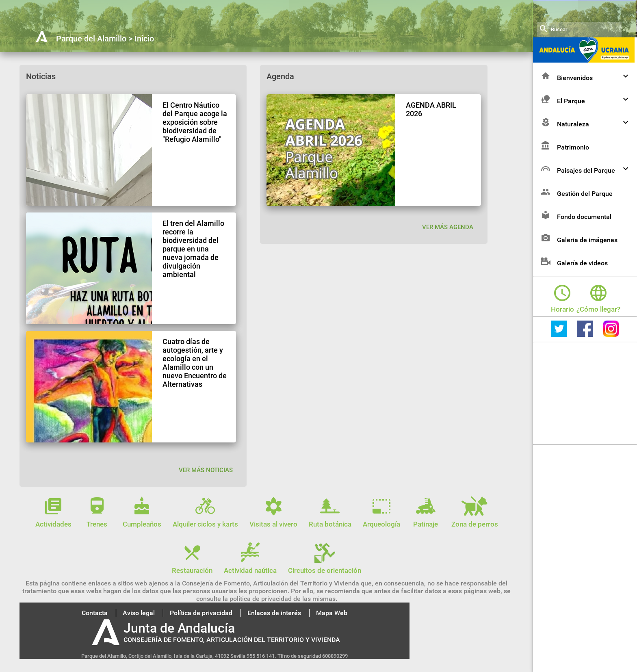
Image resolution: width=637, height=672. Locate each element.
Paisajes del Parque (586, 183)
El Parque (586, 114)
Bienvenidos (586, 90)
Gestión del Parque (576, 206)
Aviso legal (139, 613)
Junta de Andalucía (179, 628)
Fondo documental (575, 229)
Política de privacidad (201, 613)
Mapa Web (332, 613)
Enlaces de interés (274, 613)
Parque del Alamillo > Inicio (105, 39)
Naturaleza (586, 137)
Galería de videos (573, 276)
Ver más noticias (206, 470)
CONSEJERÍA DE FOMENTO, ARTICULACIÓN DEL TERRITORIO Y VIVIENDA (232, 640)
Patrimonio (564, 160)
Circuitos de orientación (325, 566)
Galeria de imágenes (578, 253)
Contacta (95, 613)
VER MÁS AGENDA (448, 227)
